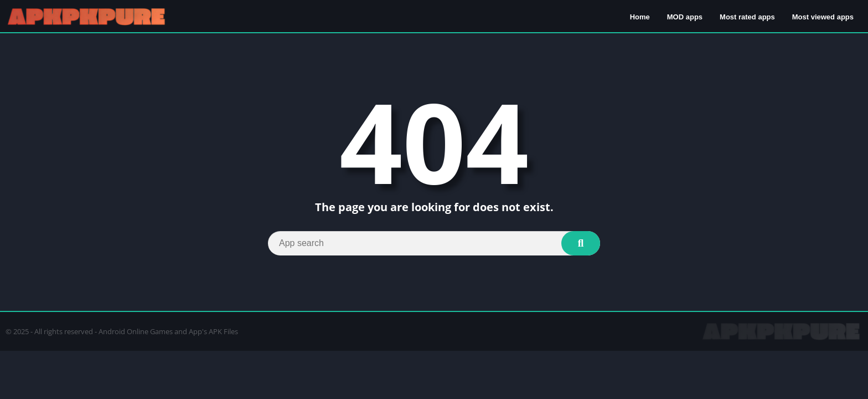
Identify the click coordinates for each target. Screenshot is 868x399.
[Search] (434, 243)
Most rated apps (747, 17)
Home (640, 17)
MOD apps (685, 17)
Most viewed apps (823, 17)
